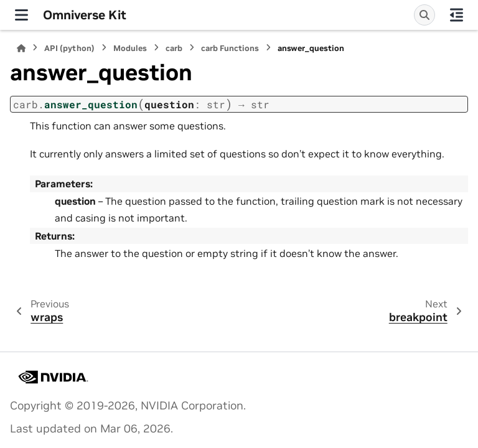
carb (174, 48)
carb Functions (230, 48)
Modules (130, 48)
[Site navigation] (21, 15)
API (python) (69, 48)
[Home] (21, 48)
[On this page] (457, 15)
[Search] (424, 15)
